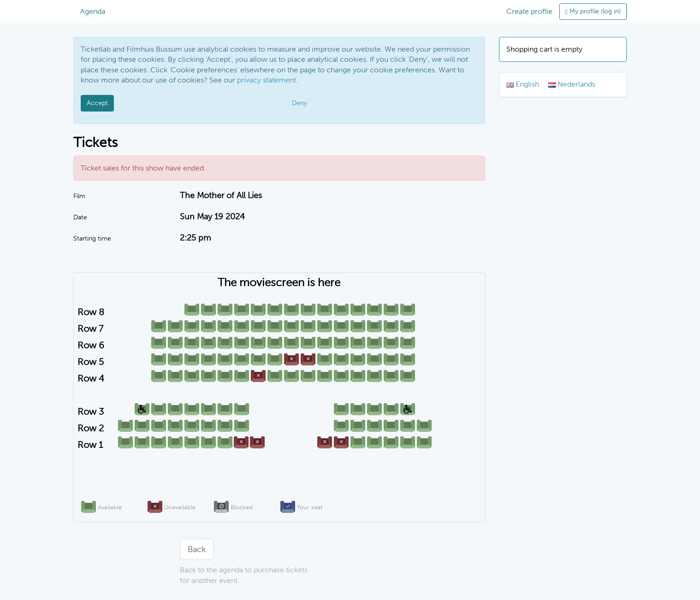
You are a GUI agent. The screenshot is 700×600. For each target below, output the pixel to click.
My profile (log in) (593, 11)
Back (197, 549)
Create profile (529, 11)
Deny (300, 103)
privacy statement (267, 80)
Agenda (93, 11)
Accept (97, 103)
